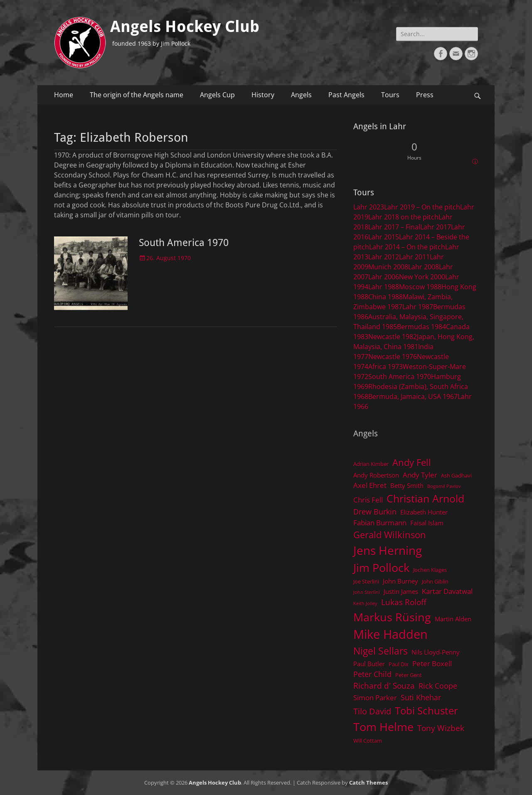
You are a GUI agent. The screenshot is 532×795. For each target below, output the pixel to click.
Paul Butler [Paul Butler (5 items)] (369, 664)
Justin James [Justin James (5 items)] (401, 591)
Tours (390, 95)
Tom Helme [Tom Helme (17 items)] (383, 727)
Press (425, 95)
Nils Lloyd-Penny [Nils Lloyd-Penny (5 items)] (436, 652)
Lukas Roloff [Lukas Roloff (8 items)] (404, 602)
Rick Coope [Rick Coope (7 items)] (438, 686)
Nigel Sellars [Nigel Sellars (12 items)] (381, 651)
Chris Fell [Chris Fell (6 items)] (368, 500)
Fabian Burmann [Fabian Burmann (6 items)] (380, 523)
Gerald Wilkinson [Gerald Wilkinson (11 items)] (390, 535)
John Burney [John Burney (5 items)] (400, 581)
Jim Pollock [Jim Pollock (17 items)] (381, 567)
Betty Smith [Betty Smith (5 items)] (407, 485)
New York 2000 (422, 277)
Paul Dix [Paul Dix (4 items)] (399, 664)
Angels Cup (217, 95)
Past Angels (346, 95)
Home (64, 95)
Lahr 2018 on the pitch (403, 217)
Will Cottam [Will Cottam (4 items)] (368, 741)
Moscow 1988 (420, 287)
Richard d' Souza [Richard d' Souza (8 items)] (384, 685)
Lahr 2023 (369, 207)
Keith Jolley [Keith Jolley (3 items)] (365, 603)
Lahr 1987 (418, 307)
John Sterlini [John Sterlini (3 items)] (367, 592)
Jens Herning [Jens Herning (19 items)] (388, 550)
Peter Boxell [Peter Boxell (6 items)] (432, 663)
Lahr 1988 (384, 287)
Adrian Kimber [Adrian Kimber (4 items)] (371, 464)
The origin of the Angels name (137, 95)
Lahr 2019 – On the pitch (422, 207)
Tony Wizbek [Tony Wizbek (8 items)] (441, 728)
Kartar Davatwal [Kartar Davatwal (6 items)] (447, 591)
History (263, 95)
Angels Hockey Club (185, 27)
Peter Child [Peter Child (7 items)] (372, 674)
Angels (301, 95)
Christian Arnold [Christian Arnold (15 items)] (425, 498)
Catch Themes (368, 783)
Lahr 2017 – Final (394, 227)
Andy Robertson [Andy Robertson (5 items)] (376, 475)
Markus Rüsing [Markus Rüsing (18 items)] (392, 617)
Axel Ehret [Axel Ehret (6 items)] (370, 485)
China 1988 (385, 297)
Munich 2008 (388, 267)
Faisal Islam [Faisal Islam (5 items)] (427, 523)
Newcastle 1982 (393, 337)
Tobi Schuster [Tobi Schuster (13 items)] (426, 710)
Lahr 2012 (384, 257)
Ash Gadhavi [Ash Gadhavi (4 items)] (456, 475)
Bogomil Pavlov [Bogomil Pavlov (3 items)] (444, 486)
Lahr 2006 (384, 277)
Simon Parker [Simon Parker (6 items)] (375, 698)
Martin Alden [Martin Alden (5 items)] (453, 619)
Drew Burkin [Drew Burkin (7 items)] (375, 512)
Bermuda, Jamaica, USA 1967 (413, 396)
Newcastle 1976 (393, 357)
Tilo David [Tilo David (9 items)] (372, 711)
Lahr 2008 (424, 267)
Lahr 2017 (436, 227)
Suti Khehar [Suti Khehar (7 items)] (421, 697)
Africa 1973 (385, 367)
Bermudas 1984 (421, 327)
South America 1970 (184, 243)
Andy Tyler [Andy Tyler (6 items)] (420, 475)
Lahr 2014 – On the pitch (407, 247)
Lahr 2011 (414, 257)
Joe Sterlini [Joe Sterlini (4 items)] (366, 581)
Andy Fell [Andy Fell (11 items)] (412, 462)
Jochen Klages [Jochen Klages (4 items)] (430, 570)
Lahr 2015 (384, 237)
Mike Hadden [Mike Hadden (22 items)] (390, 634)
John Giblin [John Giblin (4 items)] (435, 581)
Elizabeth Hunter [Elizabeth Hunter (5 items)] (424, 512)
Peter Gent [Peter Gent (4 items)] (409, 675)
